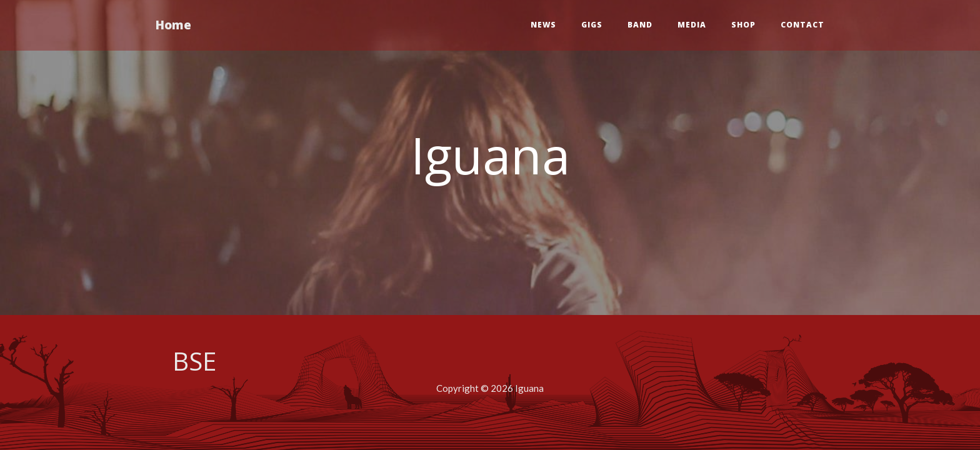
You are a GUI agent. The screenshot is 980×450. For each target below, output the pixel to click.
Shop (743, 25)
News (543, 25)
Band (640, 25)
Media (692, 25)
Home (173, 25)
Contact (802, 25)
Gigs (592, 25)
